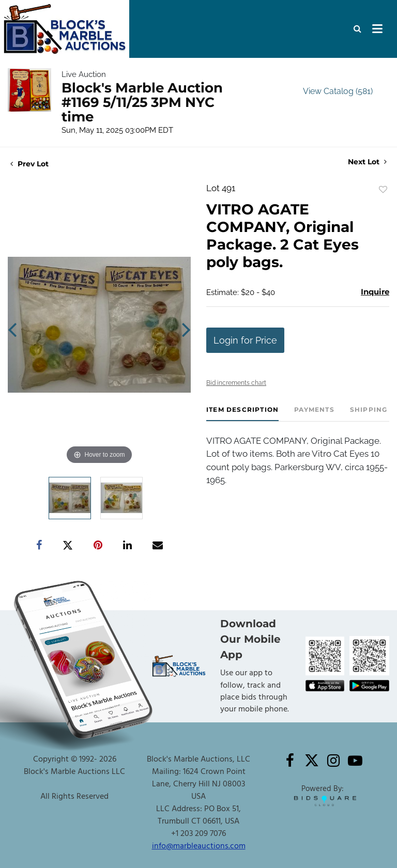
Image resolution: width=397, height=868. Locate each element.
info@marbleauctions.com (199, 846)
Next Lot (367, 162)
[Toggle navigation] (377, 29)
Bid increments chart (236, 383)
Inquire (375, 292)
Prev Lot (29, 164)
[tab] (242, 414)
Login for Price (245, 340)
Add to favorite (383, 190)
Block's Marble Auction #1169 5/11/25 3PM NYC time (142, 102)
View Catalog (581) (338, 91)
